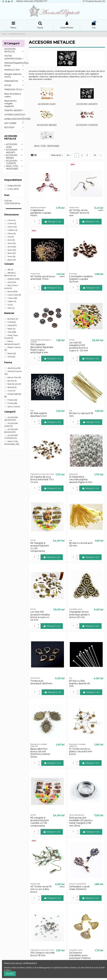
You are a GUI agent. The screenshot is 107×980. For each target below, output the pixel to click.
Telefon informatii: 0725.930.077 (32, 1)
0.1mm (11, 220)
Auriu (12, 282)
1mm (11, 237)
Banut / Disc (14, 377)
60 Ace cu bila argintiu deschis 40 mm (80, 683)
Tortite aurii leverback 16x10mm (41, 682)
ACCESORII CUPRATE (87, 125)
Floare (12, 400)
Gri (10, 305)
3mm (12, 243)
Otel (12, 332)
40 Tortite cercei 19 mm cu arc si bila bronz (41, 889)
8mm (12, 260)
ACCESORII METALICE (11, 137)
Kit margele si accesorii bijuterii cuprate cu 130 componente (39, 822)
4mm (12, 247)
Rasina (12, 353)
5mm (12, 250)
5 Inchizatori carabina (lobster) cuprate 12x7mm (81, 279)
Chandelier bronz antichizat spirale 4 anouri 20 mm (79, 614)
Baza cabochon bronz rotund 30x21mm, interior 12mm (40, 753)
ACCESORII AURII (47, 104)
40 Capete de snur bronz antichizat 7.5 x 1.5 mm (42, 479)
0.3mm (12, 223)
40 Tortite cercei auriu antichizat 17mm (43, 278)
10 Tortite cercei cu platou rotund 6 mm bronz (81, 751)
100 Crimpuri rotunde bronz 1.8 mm (42, 954)
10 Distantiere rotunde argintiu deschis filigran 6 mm (81, 479)
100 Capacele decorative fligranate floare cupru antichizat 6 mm (42, 348)
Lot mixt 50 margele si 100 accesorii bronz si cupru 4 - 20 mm (79, 347)
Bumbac (13, 319)
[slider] (5, 209)
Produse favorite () (94, 1)
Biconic (12, 381)
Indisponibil (14, 186)
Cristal (12, 322)
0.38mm (12, 230)
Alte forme (14, 368)
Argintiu (13, 279)
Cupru (12, 298)
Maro (11, 308)
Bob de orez (14, 384)
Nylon (11, 329)
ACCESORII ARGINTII (87, 104)
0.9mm (12, 227)
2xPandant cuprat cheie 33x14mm (79, 888)
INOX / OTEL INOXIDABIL (47, 146)
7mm (11, 256)
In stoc (13, 189)
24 (69, 155)
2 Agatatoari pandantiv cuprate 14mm (41, 213)
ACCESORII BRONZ (47, 125)
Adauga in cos (53, 222)
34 (95, 155)
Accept (10, 974)
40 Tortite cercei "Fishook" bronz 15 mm (79, 213)
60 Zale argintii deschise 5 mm (39, 415)
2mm (11, 240)
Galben (12, 301)
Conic (11, 391)
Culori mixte (14, 295)
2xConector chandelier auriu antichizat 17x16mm (80, 955)
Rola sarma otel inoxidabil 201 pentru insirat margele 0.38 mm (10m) (81, 822)
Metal (12, 325)
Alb (10, 270)
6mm (12, 253)
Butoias (12, 387)
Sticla (11, 357)
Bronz (12, 291)
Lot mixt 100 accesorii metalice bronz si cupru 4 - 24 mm (40, 616)
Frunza (12, 403)
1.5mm (12, 233)
